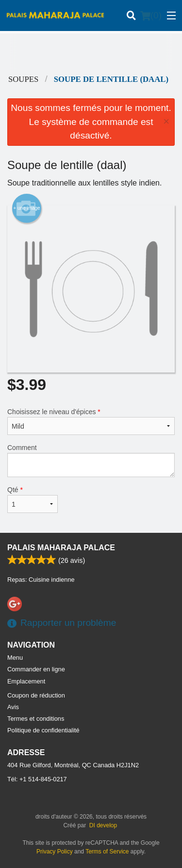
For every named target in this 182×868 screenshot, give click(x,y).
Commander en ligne (36, 669)
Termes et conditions (36, 719)
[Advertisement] (91, 53)
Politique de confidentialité (43, 730)
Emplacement (26, 681)
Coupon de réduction (36, 695)
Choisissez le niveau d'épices (91, 421)
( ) (151, 15)
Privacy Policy (55, 852)
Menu (15, 658)
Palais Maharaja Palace (61, 548)
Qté (33, 499)
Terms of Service (107, 852)
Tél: (37, 779)
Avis (13, 707)
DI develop (103, 825)
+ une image (26, 208)
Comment (91, 460)
